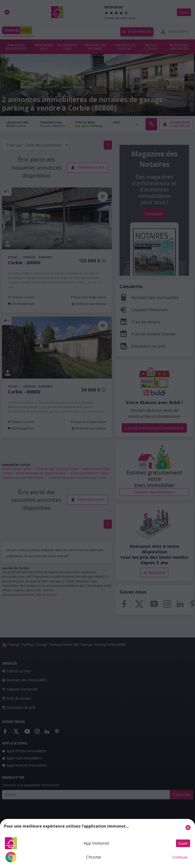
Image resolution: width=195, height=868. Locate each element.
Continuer (180, 857)
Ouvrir (183, 843)
